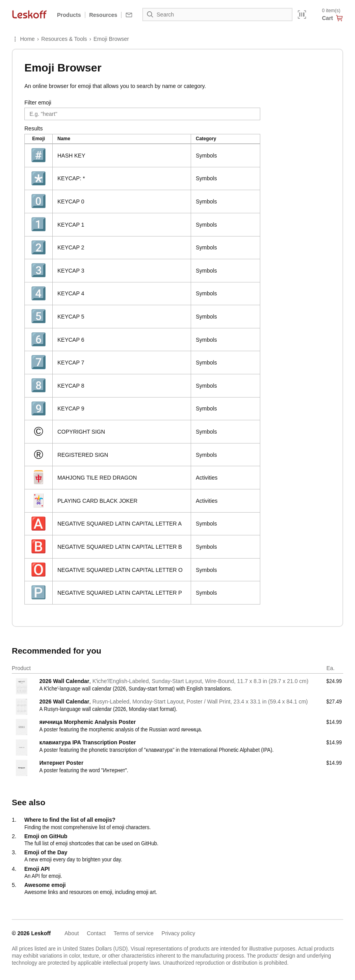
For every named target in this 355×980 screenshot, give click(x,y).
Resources (103, 15)
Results (34, 128)
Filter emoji (38, 103)
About (72, 933)
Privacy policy (178, 933)
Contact (96, 933)
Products (69, 15)
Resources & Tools (64, 39)
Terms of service (134, 933)
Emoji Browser (111, 39)
